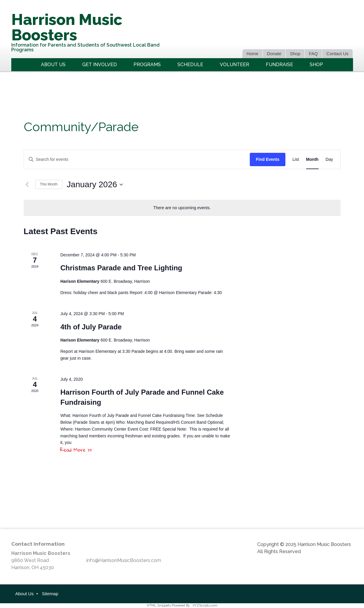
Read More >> (76, 450)
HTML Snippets (159, 605)
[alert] (182, 208)
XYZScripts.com (205, 605)
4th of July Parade (91, 327)
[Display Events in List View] (296, 159)
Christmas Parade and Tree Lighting (121, 268)
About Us (25, 594)
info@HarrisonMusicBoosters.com (124, 560)
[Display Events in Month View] (312, 159)
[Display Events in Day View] (329, 159)
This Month (49, 184)
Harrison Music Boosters (67, 27)
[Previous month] (27, 185)
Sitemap (50, 594)
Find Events (267, 159)
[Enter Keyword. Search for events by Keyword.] (137, 159)
